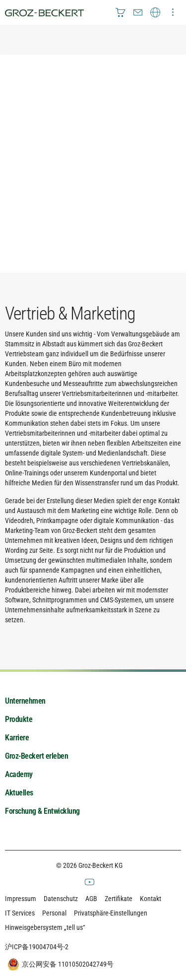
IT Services (20, 913)
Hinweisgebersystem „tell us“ (45, 927)
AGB (91, 899)
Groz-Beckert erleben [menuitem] (36, 756)
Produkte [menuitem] (19, 719)
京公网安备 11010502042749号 (59, 965)
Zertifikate (119, 899)
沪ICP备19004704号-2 (37, 947)
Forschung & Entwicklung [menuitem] (42, 811)
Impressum (21, 899)
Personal (54, 913)
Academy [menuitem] (19, 774)
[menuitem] (121, 12)
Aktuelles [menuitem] (19, 793)
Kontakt (151, 899)
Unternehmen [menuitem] (25, 701)
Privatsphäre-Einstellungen (111, 913)
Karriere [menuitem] (17, 738)
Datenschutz (61, 899)
